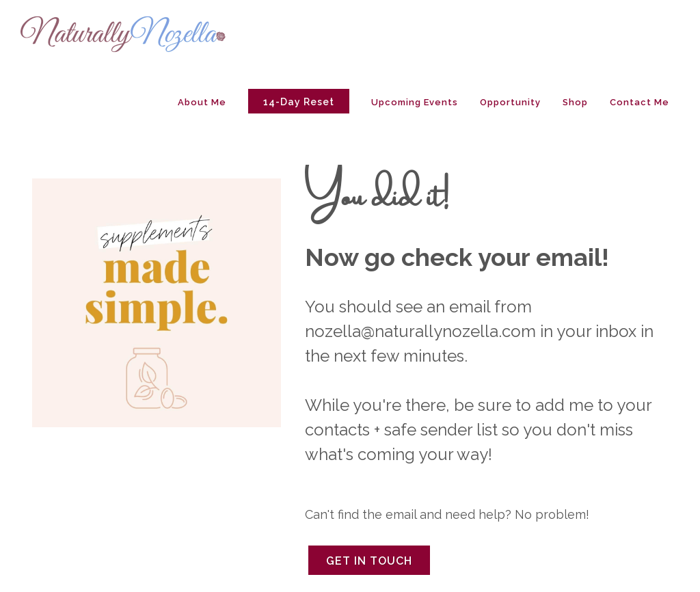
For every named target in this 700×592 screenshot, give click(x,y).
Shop (575, 102)
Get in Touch (369, 561)
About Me (202, 102)
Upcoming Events (415, 102)
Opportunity (510, 102)
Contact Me (640, 102)
